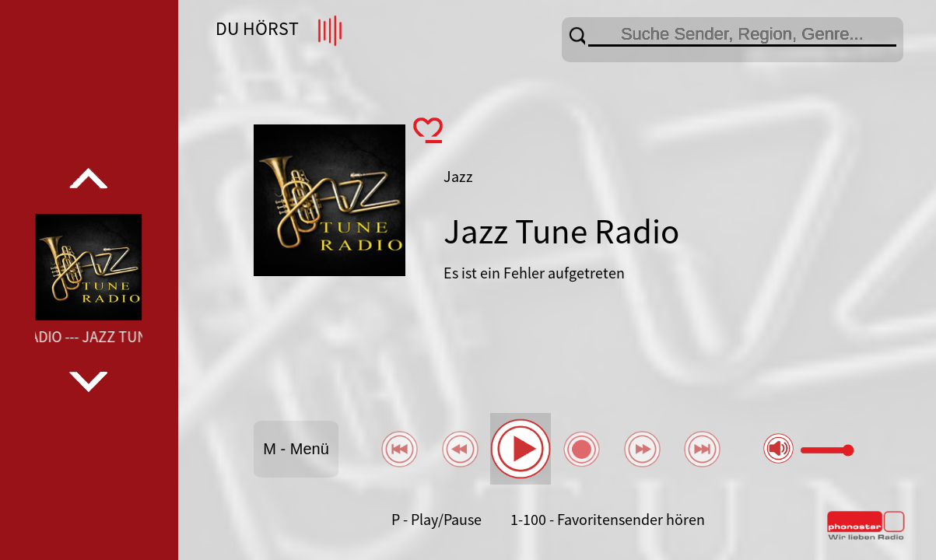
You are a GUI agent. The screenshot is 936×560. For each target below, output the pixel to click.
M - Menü (296, 449)
